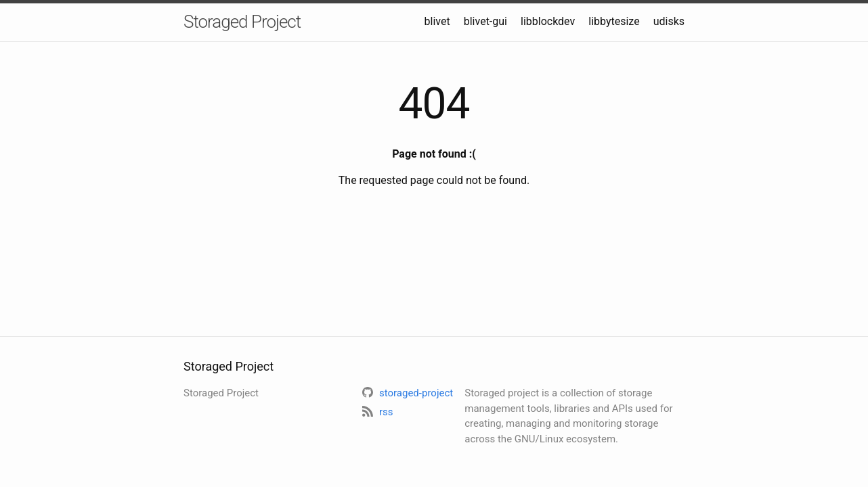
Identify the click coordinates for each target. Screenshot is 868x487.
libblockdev (548, 21)
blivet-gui (485, 21)
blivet (437, 21)
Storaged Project (242, 22)
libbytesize (614, 21)
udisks (669, 21)
